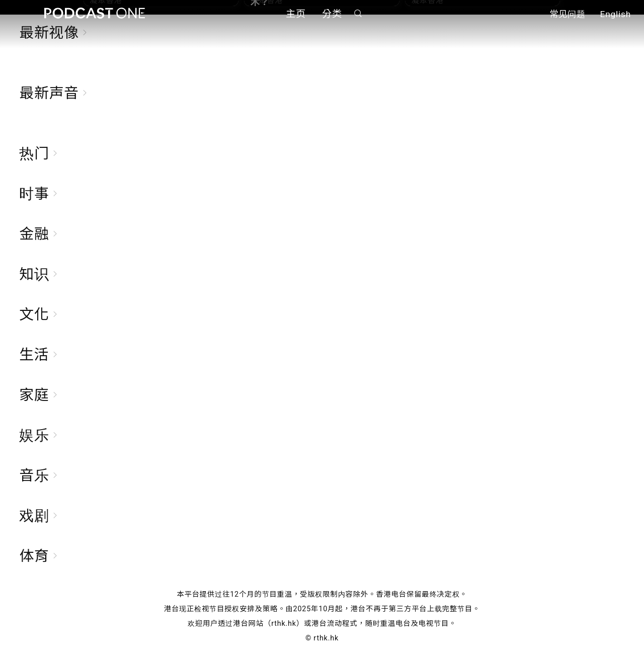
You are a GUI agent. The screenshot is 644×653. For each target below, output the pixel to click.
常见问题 (568, 14)
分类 (332, 14)
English (616, 14)
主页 (296, 14)
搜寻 (358, 13)
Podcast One (95, 13)
